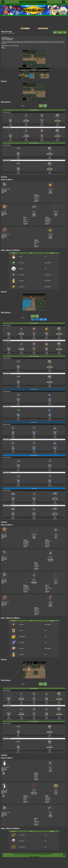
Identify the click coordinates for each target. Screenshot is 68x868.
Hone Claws (26, 219)
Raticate (50, 189)
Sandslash (50, 234)
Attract (36, 564)
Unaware (50, 561)
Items (65, 32)
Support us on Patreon (34, 857)
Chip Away (47, 542)
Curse (46, 589)
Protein (21, 257)
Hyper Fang (37, 612)
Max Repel (21, 281)
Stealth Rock (48, 222)
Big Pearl (21, 269)
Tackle (36, 819)
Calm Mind (37, 566)
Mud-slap (36, 774)
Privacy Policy (38, 853)
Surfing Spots (37, 319)
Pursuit (25, 799)
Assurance (37, 199)
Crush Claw (37, 241)
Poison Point (34, 794)
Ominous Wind (48, 588)
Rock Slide (26, 222)
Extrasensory (26, 588)
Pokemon (60, 32)
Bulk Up (47, 543)
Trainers (55, 32)
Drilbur (34, 212)
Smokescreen (48, 798)
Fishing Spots (45, 319)
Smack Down (48, 219)
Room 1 (24, 70)
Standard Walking (41, 106)
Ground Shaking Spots (45, 106)
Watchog (50, 602)
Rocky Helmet (22, 637)
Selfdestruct (26, 587)
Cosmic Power (26, 589)
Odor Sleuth (37, 821)
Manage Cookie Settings (47, 853)
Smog (46, 797)
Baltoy (34, 579)
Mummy (56, 584)
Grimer (50, 767)
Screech (25, 798)
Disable (36, 775)
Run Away (50, 193)
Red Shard (21, 625)
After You (36, 610)
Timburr (56, 534)
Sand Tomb (37, 242)
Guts (56, 538)
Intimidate (50, 817)
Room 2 (34, 70)
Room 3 (44, 70)
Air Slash (36, 567)
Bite (35, 820)
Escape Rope (22, 835)
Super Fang (37, 609)
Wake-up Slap (48, 541)
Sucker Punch (37, 196)
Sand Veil (50, 238)
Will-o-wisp (48, 587)
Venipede (34, 790)
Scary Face (37, 197)
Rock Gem (21, 649)
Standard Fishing (41, 319)
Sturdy (56, 216)
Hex (46, 586)
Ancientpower (26, 586)
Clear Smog (48, 800)
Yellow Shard (22, 287)
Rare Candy (22, 643)
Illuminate (50, 606)
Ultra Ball (21, 631)
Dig (24, 218)
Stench (50, 772)
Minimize (36, 777)
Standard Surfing (33, 319)
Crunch (36, 198)
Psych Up (36, 611)
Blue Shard (21, 275)
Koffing (56, 790)
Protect (25, 800)
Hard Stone (21, 841)
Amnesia (36, 565)
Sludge (36, 776)
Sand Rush (34, 216)
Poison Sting (26, 797)
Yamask (56, 579)
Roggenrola (56, 212)
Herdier (50, 812)
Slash (25, 221)
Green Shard (22, 263)
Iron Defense (48, 218)
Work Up (36, 822)
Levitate (34, 584)
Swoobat (50, 557)
